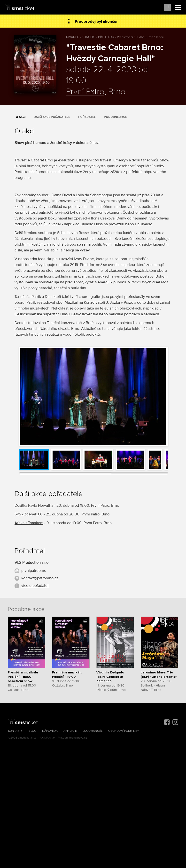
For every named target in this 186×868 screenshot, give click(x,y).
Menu (178, 8)
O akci (21, 117)
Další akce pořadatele (52, 117)
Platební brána (67, 738)
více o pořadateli (35, 586)
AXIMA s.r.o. (48, 738)
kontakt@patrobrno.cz (40, 578)
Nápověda (50, 731)
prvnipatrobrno (34, 571)
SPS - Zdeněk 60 (29, 514)
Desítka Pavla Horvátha (34, 506)
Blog (32, 731)
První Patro (85, 92)
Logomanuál (93, 731)
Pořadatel (87, 117)
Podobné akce (115, 117)
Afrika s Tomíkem (29, 523)
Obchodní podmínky (124, 731)
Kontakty (15, 731)
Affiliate (70, 731)
